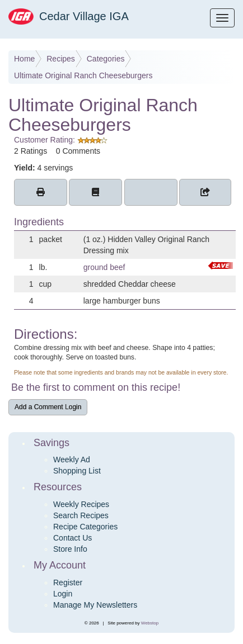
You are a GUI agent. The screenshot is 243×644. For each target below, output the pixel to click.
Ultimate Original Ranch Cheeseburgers (83, 75)
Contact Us (73, 538)
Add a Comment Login (48, 407)
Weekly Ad (72, 460)
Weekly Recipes (81, 504)
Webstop (150, 623)
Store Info (70, 549)
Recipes (61, 59)
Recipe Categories (85, 527)
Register (68, 583)
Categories (106, 59)
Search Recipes (81, 515)
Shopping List (77, 471)
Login (63, 594)
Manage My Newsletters (95, 605)
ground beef (104, 267)
